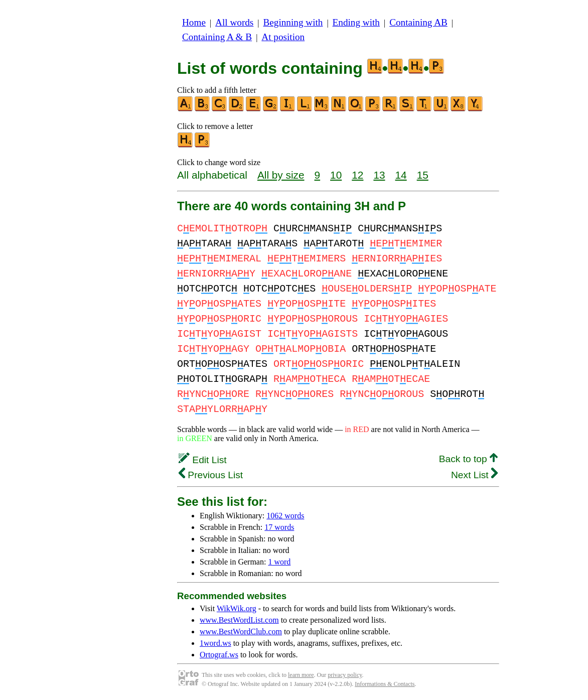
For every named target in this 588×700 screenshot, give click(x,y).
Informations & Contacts (385, 684)
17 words (279, 527)
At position (283, 37)
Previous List (211, 475)
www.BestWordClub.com (241, 632)
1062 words (285, 516)
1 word (279, 562)
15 (423, 175)
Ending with (356, 22)
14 (401, 175)
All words (234, 22)
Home (194, 22)
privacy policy (345, 675)
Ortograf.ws (219, 655)
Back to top (468, 459)
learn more (301, 675)
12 (357, 175)
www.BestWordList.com (239, 620)
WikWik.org (237, 608)
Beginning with (293, 22)
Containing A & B (217, 37)
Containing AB (418, 22)
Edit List (203, 460)
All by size (281, 175)
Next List (474, 475)
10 (336, 175)
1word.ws (215, 643)
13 (379, 175)
